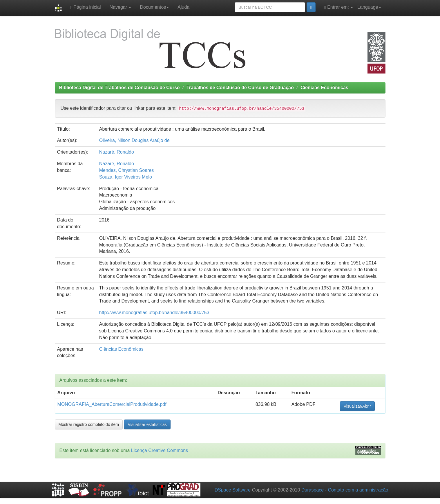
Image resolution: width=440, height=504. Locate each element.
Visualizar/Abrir (357, 406)
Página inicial (86, 7)
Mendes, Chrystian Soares (127, 170)
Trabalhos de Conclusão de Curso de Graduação (240, 88)
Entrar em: (339, 7)
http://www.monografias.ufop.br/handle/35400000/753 (154, 313)
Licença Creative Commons (160, 450)
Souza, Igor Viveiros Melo (126, 177)
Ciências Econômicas (324, 88)
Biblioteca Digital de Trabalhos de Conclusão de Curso (119, 88)
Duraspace (313, 490)
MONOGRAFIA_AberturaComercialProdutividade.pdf (112, 404)
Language (369, 7)
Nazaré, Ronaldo (117, 152)
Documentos (154, 7)
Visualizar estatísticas (147, 424)
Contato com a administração (358, 490)
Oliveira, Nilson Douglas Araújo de (134, 140)
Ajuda (183, 7)
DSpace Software (233, 490)
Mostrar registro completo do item (89, 424)
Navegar (121, 7)
